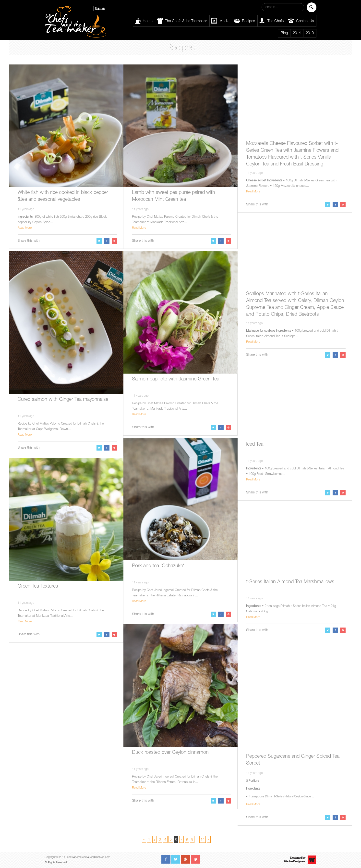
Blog (284, 33)
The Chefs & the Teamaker (186, 21)
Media (224, 21)
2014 (297, 33)
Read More (25, 228)
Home (148, 21)
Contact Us (305, 21)
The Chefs (276, 21)
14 (203, 840)
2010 (310, 33)
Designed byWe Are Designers (295, 860)
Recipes (248, 21)
